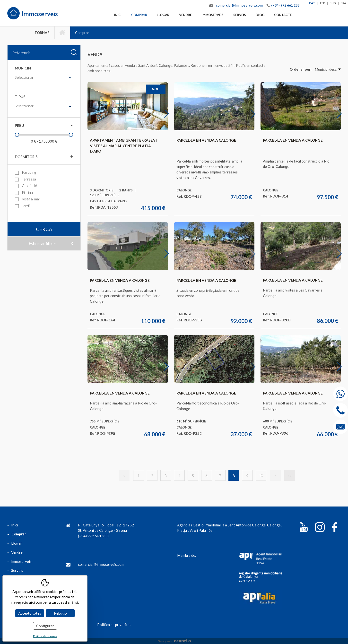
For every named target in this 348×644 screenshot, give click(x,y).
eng (333, 3)
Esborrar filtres (43, 244)
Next (170, 114)
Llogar (163, 15)
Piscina (24, 193)
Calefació (26, 186)
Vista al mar (28, 199)
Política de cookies (45, 636)
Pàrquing (25, 172)
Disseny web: (174, 641)
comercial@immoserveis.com (239, 5)
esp (322, 3)
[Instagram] (320, 528)
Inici (118, 15)
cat (312, 3)
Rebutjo (60, 613)
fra (343, 3)
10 (261, 476)
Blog (260, 15)
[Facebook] (335, 528)
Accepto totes (30, 613)
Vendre (185, 15)
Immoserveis (213, 15)
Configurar (45, 626)
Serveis (240, 15)
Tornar (42, 33)
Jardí (22, 206)
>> (290, 476)
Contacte (283, 15)
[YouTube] (304, 528)
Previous (97, 114)
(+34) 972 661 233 (285, 5)
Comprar (139, 15)
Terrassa (25, 179)
